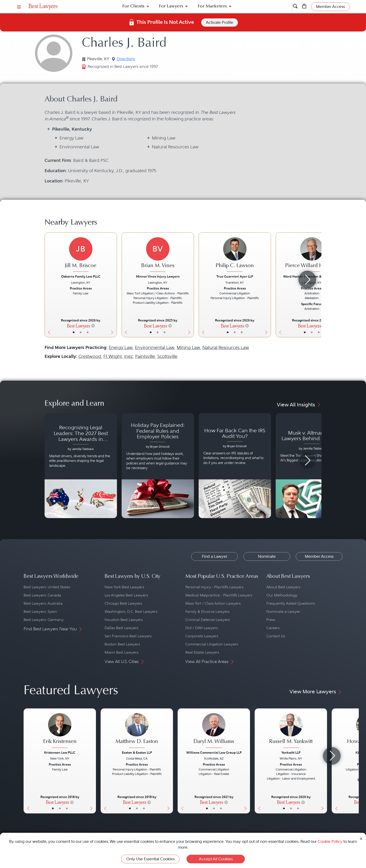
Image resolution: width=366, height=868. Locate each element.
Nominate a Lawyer (283, 612)
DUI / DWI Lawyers (202, 628)
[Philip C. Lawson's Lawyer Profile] (235, 255)
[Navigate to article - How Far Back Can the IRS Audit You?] (235, 466)
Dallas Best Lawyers (121, 628)
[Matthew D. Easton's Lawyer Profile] (137, 731)
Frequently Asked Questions (291, 603)
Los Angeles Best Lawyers (126, 595)
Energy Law (121, 347)
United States (65, 27)
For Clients (133, 6)
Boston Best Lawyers (122, 644)
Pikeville (101, 27)
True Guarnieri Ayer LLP (235, 276)
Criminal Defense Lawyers (208, 620)
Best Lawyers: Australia (43, 603)
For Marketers (212, 6)
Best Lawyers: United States (47, 587)
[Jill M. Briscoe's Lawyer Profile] (81, 255)
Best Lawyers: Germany (44, 620)
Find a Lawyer (41, 27)
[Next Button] (113, 285)
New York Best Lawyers (124, 587)
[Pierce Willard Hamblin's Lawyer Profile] (312, 255)
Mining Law (188, 347)
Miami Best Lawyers (121, 652)
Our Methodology (282, 595)
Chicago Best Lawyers (123, 603)
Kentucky (85, 27)
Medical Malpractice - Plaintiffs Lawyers (219, 595)
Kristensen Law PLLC (60, 753)
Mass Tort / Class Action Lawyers (213, 603)
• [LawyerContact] (88, 332)
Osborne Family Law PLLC (81, 276)
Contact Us (276, 636)
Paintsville (145, 356)
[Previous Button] (48, 285)
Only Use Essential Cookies (150, 859)
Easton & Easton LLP (137, 753)
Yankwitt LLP (291, 753)
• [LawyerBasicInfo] (74, 332)
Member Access (319, 556)
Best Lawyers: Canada (42, 595)
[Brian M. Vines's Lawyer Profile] (158, 255)
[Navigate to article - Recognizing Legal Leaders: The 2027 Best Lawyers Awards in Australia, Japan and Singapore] (81, 466)
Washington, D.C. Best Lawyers (131, 612)
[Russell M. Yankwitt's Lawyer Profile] (291, 731)
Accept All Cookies (216, 859)
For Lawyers (171, 6)
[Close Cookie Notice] (361, 838)
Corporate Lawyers (202, 636)
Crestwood (90, 356)
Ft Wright (113, 356)
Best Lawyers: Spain (40, 612)
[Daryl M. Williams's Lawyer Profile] (214, 731)
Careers (273, 628)
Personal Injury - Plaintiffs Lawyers (214, 587)
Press (271, 620)
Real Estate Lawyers (202, 652)
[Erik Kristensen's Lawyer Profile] (60, 731)
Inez (128, 356)
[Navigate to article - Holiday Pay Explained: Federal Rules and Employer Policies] (158, 466)
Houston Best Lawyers (124, 620)
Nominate (267, 556)
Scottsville (167, 356)
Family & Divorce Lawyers (208, 612)
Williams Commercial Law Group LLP (214, 753)
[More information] (93, 326)
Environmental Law (155, 347)
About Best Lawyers (283, 587)
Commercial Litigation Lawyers (212, 644)
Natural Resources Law (226, 347)
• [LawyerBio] (81, 332)
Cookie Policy (330, 841)
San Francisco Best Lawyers (128, 636)
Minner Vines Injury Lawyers (158, 276)
